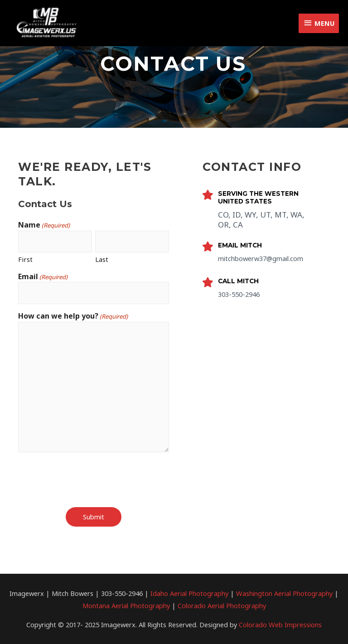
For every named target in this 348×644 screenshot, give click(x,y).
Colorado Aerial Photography (222, 605)
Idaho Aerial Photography (189, 593)
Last (102, 259)
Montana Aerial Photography (126, 605)
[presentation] (87, 479)
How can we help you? (73, 317)
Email (43, 277)
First (25, 259)
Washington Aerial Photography (284, 593)
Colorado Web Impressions (280, 624)
